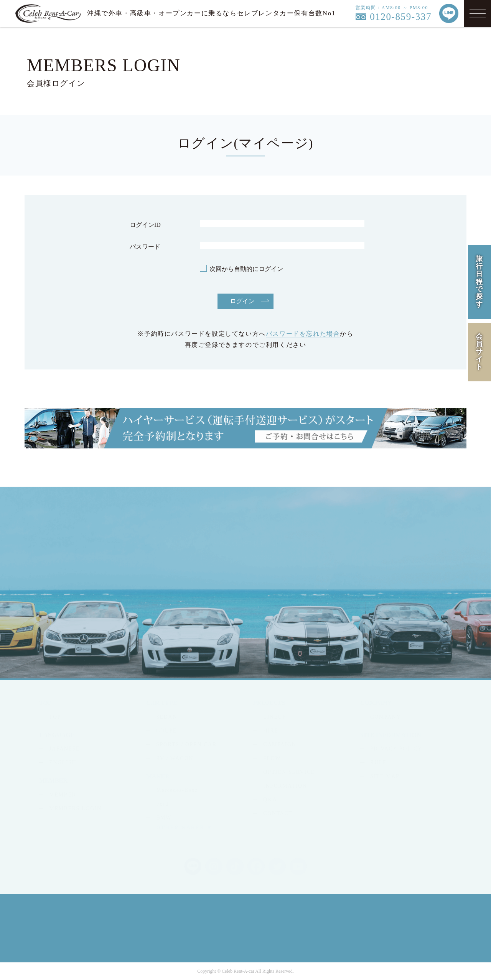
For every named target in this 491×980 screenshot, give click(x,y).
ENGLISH (63, 762)
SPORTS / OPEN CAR (186, 744)
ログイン (242, 301)
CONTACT (278, 813)
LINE (395, 560)
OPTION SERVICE (289, 772)
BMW (164, 818)
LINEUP (274, 717)
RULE (378, 762)
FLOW (272, 758)
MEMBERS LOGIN (75, 808)
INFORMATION (285, 786)
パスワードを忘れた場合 (303, 334)
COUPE (166, 731)
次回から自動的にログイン (246, 269)
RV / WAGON (175, 758)
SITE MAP (385, 776)
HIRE (271, 731)
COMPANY (386, 717)
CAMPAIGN (280, 744)
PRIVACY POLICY (396, 749)
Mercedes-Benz (177, 790)
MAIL (346, 560)
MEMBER (63, 795)
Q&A (270, 800)
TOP (55, 717)
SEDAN (167, 717)
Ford (162, 804)
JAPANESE (64, 749)
